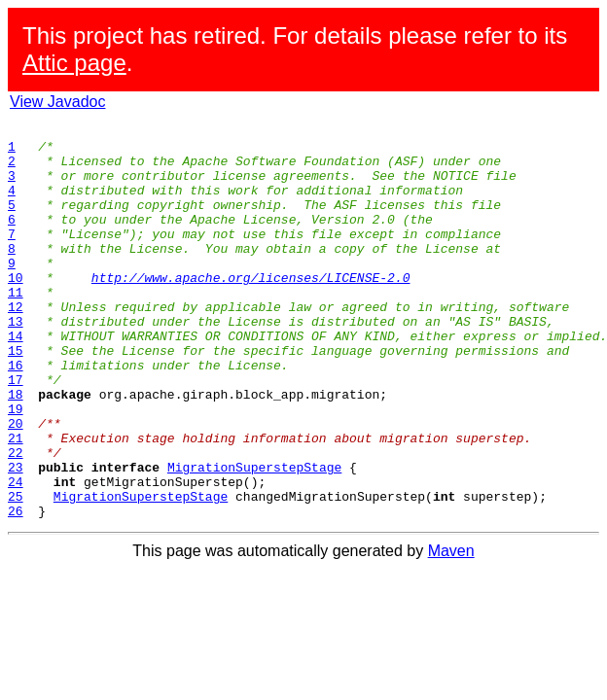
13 (16, 362)
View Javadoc (57, 102)
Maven (451, 630)
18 (16, 449)
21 (16, 502)
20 (16, 484)
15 (16, 397)
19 (16, 467)
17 (16, 432)
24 (16, 554)
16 (16, 414)
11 (16, 327)
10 (16, 309)
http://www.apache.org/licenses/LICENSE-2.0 (251, 309)
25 (16, 572)
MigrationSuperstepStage (254, 537)
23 (16, 537)
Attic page (74, 63)
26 (16, 589)
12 (16, 344)
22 (16, 519)
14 (16, 379)
